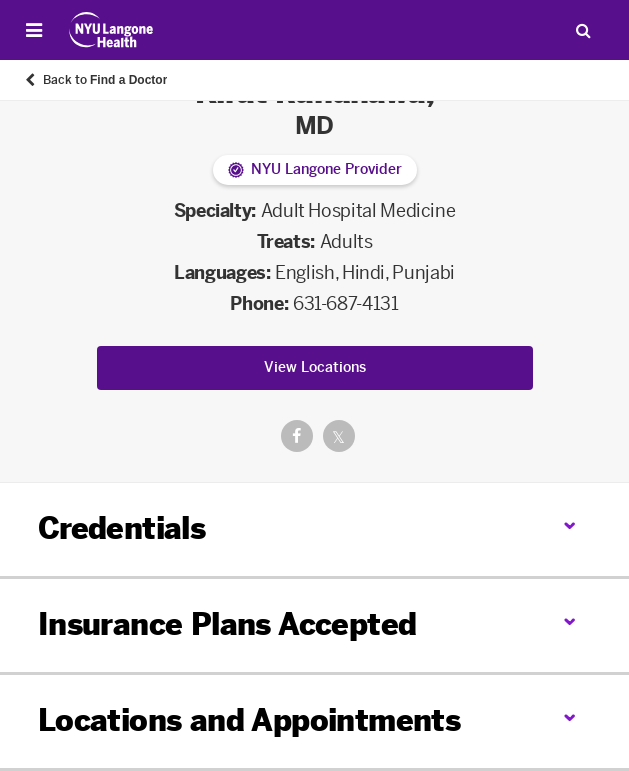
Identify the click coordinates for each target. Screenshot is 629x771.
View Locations (315, 367)
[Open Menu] (34, 30)
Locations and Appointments (249, 721)
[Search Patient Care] (583, 30)
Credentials (121, 529)
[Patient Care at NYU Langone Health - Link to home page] (111, 30)
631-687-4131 (346, 304)
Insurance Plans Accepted (227, 625)
